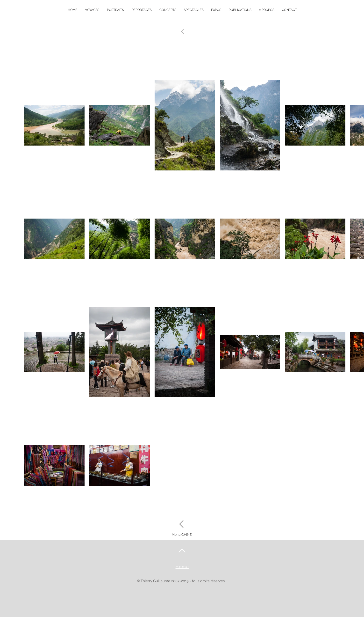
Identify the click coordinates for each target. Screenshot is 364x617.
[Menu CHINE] (182, 535)
